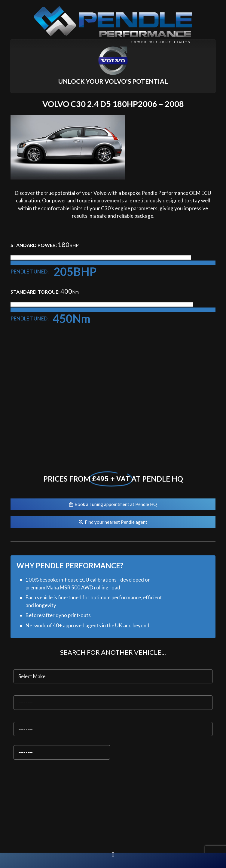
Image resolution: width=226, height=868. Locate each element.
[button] (113, 855)
